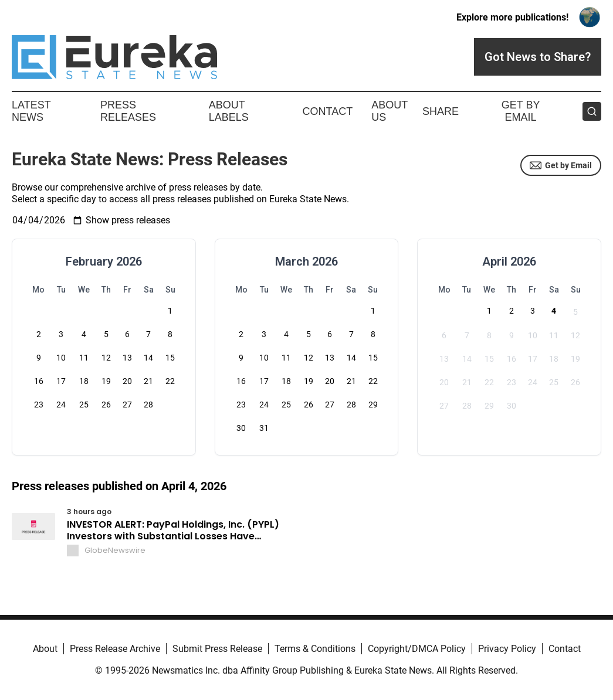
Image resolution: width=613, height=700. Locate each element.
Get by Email (561, 165)
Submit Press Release (217, 649)
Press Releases (128, 111)
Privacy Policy (507, 649)
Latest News (31, 111)
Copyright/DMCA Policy (417, 649)
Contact (327, 111)
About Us (390, 111)
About (45, 649)
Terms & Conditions (315, 649)
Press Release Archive (115, 649)
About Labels (229, 111)
